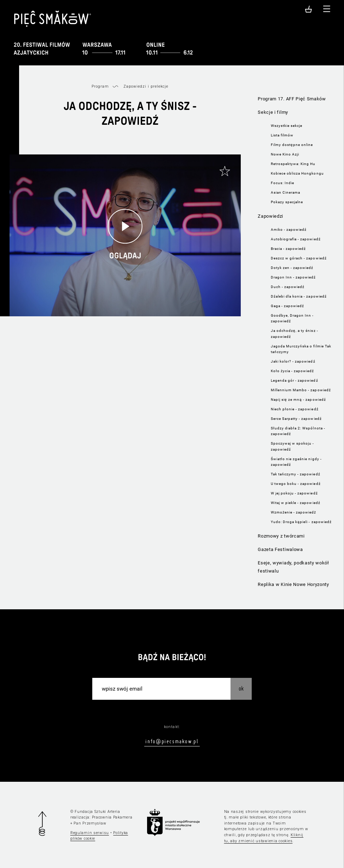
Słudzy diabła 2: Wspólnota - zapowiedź (298, 431)
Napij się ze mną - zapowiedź (298, 400)
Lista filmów (282, 135)
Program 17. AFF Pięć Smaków (292, 99)
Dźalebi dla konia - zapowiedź (299, 296)
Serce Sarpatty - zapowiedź (296, 419)
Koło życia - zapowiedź (293, 371)
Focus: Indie (282, 183)
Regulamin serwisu (90, 833)
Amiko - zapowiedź (289, 230)
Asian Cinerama (286, 192)
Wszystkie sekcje (287, 126)
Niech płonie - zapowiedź (295, 409)
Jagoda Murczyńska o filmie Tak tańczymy (301, 349)
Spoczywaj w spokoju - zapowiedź (293, 446)
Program (100, 86)
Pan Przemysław (90, 823)
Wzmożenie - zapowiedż (294, 512)
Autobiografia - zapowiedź (296, 239)
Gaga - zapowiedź (288, 306)
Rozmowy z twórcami (281, 536)
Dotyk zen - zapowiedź (292, 268)
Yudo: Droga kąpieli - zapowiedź (301, 522)
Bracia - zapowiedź (288, 249)
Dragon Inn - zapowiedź (293, 277)
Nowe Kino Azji (285, 154)
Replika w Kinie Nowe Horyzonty (293, 584)
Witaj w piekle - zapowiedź (296, 503)
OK (241, 688)
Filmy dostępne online (292, 145)
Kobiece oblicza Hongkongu (297, 173)
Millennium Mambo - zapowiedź (301, 390)
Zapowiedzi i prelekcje (146, 86)
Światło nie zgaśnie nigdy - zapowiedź (296, 462)
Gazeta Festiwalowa (280, 549)
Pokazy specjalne (287, 202)
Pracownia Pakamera (112, 817)
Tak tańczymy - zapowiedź (296, 474)
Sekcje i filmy (273, 112)
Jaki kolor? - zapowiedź (293, 361)
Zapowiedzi (270, 216)
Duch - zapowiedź (288, 287)
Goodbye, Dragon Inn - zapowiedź (292, 318)
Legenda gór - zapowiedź (295, 380)
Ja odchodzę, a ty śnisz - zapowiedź (295, 334)
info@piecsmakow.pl (172, 741)
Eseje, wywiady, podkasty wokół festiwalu (293, 567)
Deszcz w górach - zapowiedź (299, 258)
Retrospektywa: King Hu (293, 164)
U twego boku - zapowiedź (296, 484)
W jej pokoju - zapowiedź (294, 493)
